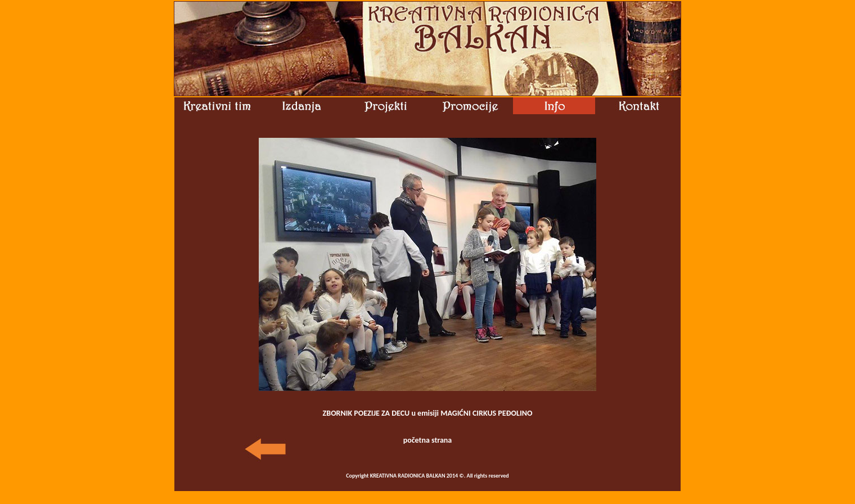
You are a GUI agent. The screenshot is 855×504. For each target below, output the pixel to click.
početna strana (428, 440)
